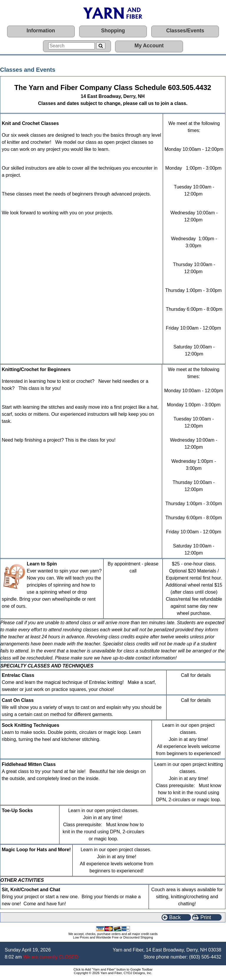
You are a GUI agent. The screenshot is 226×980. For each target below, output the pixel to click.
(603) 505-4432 (205, 957)
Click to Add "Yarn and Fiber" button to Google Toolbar (113, 969)
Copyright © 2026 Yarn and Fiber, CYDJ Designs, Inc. (113, 973)
